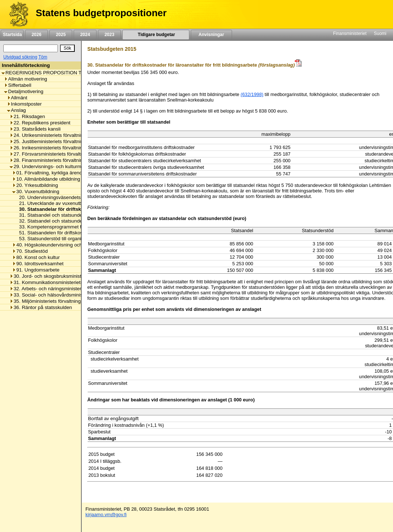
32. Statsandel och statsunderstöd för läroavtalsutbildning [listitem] (80, 221)
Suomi (380, 33)
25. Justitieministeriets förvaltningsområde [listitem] (57, 141)
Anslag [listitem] (17, 110)
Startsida (12, 35)
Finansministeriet (350, 33)
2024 (85, 35)
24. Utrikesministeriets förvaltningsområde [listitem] (57, 135)
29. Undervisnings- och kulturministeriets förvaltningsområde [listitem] (77, 166)
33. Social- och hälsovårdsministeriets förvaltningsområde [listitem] (74, 295)
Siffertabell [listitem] (18, 85)
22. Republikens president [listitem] (40, 123)
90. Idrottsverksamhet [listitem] (38, 264)
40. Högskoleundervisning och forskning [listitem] (58, 245)
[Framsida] (16, 14)
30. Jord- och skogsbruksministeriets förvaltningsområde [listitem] (73, 276)
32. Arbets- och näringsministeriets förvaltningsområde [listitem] (71, 289)
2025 (61, 35)
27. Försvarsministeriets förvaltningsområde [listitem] (59, 154)
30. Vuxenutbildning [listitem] (36, 191)
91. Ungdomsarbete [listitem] (36, 270)
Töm (43, 57)
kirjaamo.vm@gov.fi (106, 515)
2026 (36, 35)
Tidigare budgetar (156, 35)
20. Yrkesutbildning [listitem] (35, 185)
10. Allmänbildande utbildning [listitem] (46, 179)
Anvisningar (211, 35)
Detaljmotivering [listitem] (24, 91)
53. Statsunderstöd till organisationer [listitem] (57, 239)
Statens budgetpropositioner (101, 13)
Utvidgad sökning (20, 57)
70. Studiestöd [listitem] (30, 251)
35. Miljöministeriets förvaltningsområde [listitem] (55, 301)
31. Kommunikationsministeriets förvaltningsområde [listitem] (68, 282)
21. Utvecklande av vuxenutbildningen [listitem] (59, 203)
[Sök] (31, 48)
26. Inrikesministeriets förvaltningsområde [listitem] (57, 148)
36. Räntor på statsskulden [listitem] (41, 307)
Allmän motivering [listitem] (26, 79)
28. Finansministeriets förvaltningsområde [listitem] (57, 160)
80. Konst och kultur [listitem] (36, 257)
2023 (109, 35)
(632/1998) (252, 94)
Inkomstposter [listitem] (24, 104)
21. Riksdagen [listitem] (27, 116)
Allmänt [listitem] (17, 98)
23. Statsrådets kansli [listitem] (35, 129)
